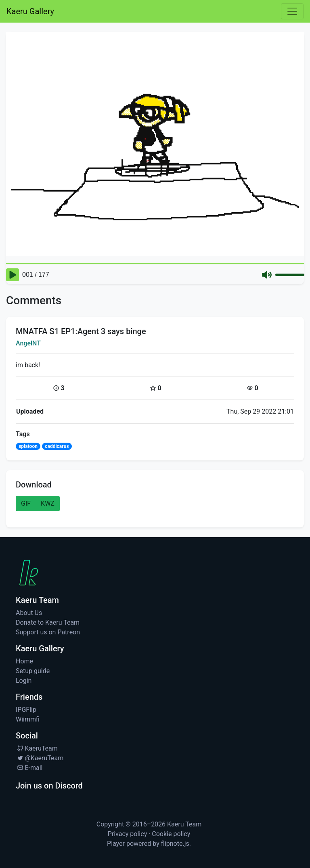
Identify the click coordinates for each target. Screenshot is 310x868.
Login (24, 681)
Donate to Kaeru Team (48, 622)
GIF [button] (26, 503)
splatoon (28, 446)
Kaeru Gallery (30, 11)
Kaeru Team (184, 824)
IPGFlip (26, 710)
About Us (29, 613)
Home (24, 661)
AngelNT (28, 343)
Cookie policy (171, 834)
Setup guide (33, 671)
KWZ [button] (48, 503)
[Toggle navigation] (292, 11)
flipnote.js (175, 844)
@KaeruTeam (40, 758)
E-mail (29, 768)
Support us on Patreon (48, 632)
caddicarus (57, 446)
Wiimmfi (28, 719)
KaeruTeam (37, 748)
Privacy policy (128, 834)
